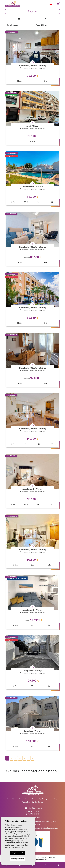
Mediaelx (44, 860)
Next (56, 48)
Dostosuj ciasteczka (18, 859)
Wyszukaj (33, 11)
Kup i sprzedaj (47, 799)
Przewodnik (26, 802)
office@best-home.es (35, 808)
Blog (55, 799)
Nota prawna (41, 857)
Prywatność (52, 857)
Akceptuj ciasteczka (18, 853)
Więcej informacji (18, 847)
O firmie (21, 799)
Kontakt (40, 802)
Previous (9, 48)
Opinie (34, 802)
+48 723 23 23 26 (33, 814)
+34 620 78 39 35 (32, 811)
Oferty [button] (27, 799)
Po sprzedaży (36, 799)
